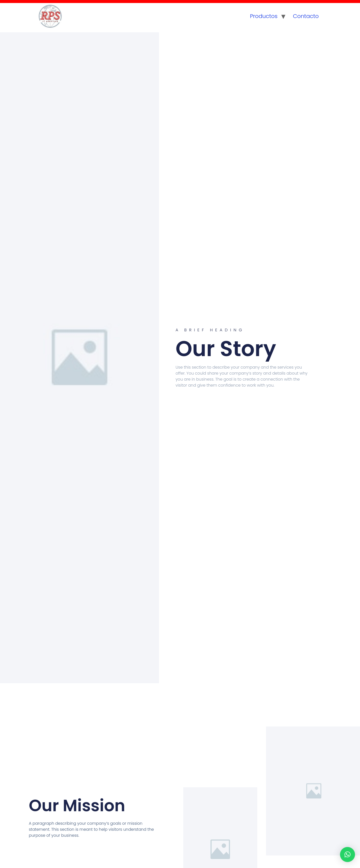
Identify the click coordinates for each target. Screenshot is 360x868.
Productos (264, 16)
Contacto (306, 16)
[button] (347, 854)
